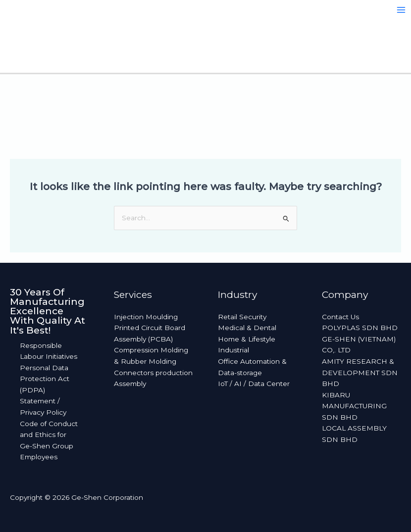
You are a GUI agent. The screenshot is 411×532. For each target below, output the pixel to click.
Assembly (130, 384)
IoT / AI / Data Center (254, 384)
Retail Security (242, 317)
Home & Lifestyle (247, 339)
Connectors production (153, 373)
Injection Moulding (146, 317)
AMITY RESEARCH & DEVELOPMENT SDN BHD (360, 372)
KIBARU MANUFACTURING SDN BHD (354, 406)
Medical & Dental (247, 328)
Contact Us (340, 317)
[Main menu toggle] (401, 10)
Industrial (233, 350)
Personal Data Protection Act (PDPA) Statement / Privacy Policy (45, 390)
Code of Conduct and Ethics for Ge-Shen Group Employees (49, 440)
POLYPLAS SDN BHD (360, 328)
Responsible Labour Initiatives (49, 351)
